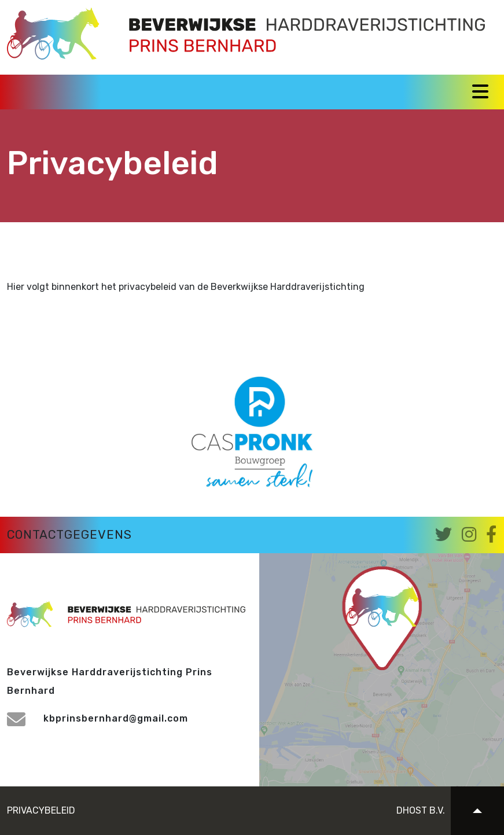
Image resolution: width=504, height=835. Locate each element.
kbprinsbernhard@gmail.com (98, 718)
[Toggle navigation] (480, 91)
